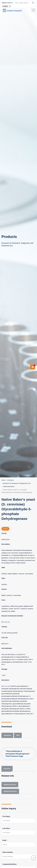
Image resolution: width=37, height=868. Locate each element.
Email (5, 840)
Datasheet (7, 735)
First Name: (6, 816)
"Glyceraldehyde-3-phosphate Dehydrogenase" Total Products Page (18, 754)
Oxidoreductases (9, 486)
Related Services (10, 785)
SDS (18, 735)
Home (4, 480)
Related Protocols (10, 791)
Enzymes (11, 480)
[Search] (33, 3)
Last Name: (6, 828)
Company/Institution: (10, 864)
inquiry (5, 529)
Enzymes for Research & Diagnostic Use (17, 483)
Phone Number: (8, 852)
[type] (7, 3)
